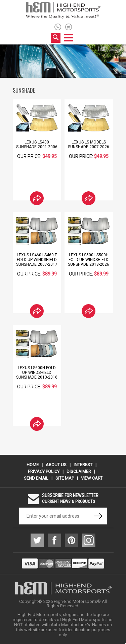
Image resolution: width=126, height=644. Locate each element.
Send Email (36, 478)
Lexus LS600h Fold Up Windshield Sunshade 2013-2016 (37, 373)
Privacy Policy (44, 471)
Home (33, 465)
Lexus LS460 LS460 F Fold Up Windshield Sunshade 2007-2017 (37, 260)
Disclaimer (79, 471)
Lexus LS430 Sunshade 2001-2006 (37, 144)
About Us (56, 465)
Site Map (65, 478)
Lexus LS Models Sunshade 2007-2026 (89, 144)
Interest (83, 465)
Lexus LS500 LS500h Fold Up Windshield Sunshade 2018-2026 (89, 260)
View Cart (92, 478)
